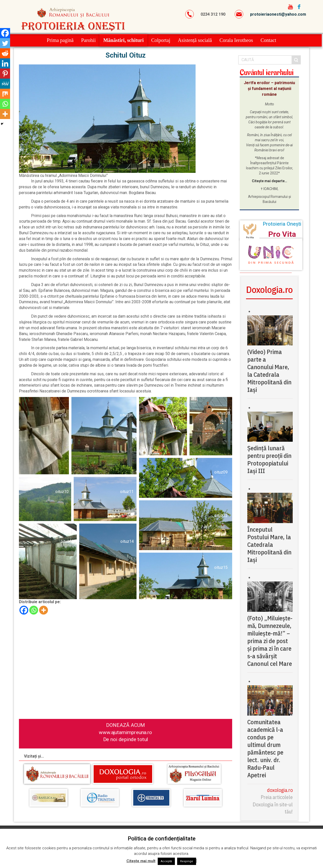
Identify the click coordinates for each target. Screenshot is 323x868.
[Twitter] (5, 43)
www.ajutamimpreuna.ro (126, 732)
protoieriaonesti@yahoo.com (278, 14)
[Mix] (5, 94)
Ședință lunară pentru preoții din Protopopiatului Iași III (269, 459)
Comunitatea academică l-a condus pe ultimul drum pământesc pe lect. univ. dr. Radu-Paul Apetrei (265, 748)
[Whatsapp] (34, 610)
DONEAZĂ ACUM (126, 725)
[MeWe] (5, 84)
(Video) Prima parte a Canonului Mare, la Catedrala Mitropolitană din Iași (269, 371)
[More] (44, 610)
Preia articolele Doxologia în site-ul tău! (273, 804)
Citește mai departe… (270, 181)
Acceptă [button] (166, 861)
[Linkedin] (5, 63)
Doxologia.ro (269, 289)
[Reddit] (5, 53)
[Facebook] (24, 610)
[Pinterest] (5, 74)
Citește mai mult (141, 861)
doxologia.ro (280, 790)
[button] (44, 436)
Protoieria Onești (282, 224)
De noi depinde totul (126, 739)
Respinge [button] (187, 861)
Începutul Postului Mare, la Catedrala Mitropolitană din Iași (269, 545)
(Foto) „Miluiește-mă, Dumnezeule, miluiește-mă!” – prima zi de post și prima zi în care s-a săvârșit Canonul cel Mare (270, 641)
